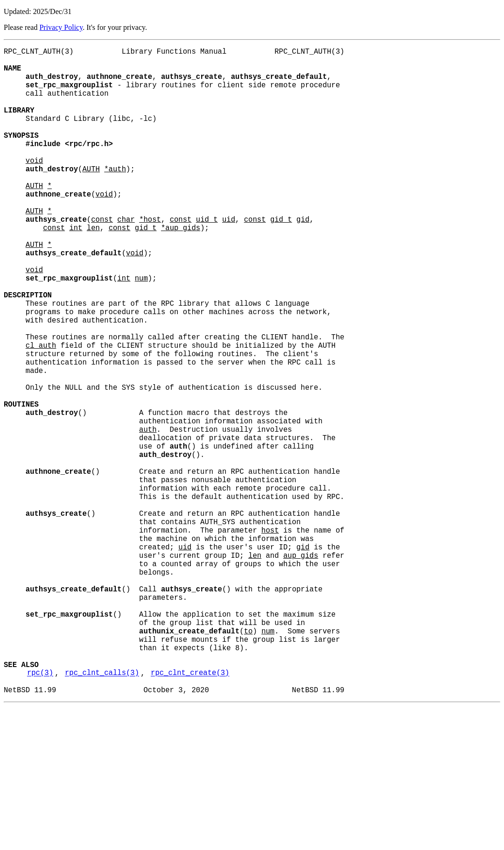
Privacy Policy (61, 27)
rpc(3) (40, 813)
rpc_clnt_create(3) (190, 813)
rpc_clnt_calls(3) (102, 813)
